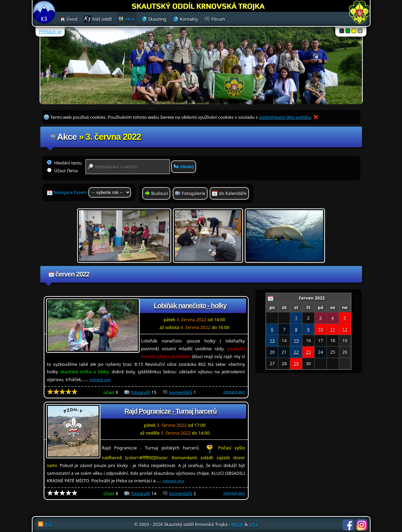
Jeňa (253, 524)
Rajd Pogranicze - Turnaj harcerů (170, 411)
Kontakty (189, 19)
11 (333, 329)
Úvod (72, 19)
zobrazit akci (234, 392)
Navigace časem (92, 192)
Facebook (348, 525)
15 (296, 340)
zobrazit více (100, 380)
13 (272, 340)
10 (321, 329)
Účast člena (62, 171)
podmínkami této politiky (285, 117)
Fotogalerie (194, 193)
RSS (48, 524)
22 (296, 352)
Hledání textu (65, 163)
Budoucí (160, 193)
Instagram (362, 525)
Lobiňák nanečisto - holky (190, 306)
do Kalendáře (232, 193)
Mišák (237, 524)
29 (296, 363)
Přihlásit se (50, 31)
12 (345, 329)
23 (308, 352)
